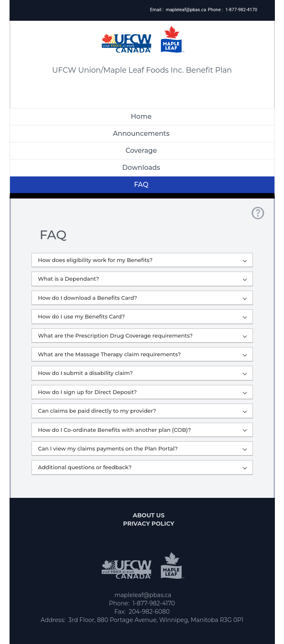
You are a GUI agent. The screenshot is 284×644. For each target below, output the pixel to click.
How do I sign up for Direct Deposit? (142, 392)
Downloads (141, 168)
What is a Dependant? (142, 279)
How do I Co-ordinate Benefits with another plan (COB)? (142, 430)
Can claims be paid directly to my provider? (142, 411)
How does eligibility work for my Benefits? (142, 260)
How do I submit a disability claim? (142, 373)
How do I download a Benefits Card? (142, 298)
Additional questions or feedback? (142, 467)
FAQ (141, 185)
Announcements (141, 133)
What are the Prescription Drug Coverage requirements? (142, 335)
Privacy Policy (149, 524)
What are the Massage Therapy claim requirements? (142, 354)
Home (141, 116)
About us (149, 515)
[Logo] (142, 32)
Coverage (141, 151)
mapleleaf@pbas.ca (186, 10)
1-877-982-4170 (241, 10)
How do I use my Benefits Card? (142, 316)
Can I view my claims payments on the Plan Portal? (142, 448)
